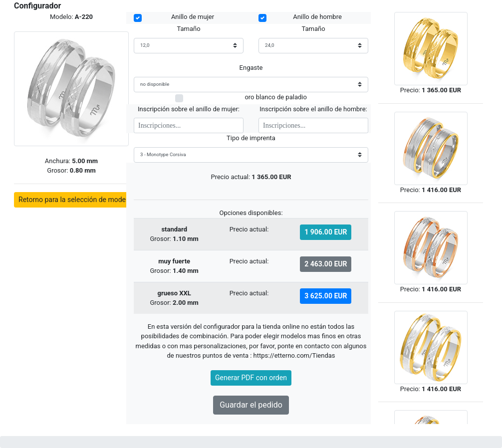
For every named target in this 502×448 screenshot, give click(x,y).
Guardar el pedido (251, 405)
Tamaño (188, 29)
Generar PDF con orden (251, 378)
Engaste (251, 68)
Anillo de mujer (193, 17)
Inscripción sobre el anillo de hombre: (313, 109)
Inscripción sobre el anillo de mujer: (189, 109)
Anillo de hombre (317, 17)
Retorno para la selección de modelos (77, 200)
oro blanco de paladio (275, 97)
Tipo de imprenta (251, 138)
